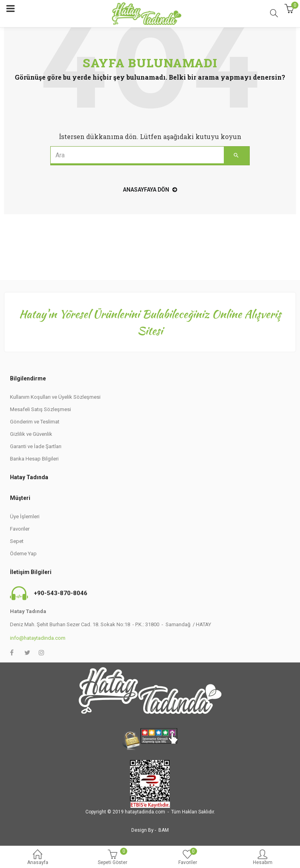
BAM (164, 830)
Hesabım (262, 858)
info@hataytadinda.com (38, 638)
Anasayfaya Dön (150, 190)
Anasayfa (37, 858)
